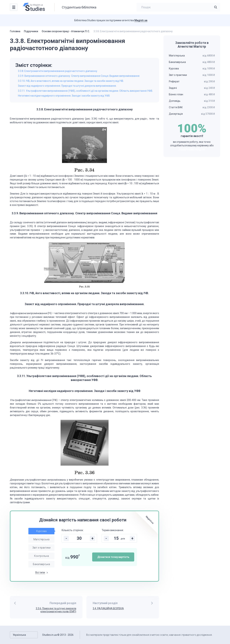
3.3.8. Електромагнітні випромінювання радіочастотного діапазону (58, 71)
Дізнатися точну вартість (113, 557)
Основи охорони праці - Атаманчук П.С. (66, 31)
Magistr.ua (141, 20)
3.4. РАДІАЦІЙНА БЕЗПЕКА (108, 608)
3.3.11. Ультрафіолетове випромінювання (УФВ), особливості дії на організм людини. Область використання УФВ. (85, 91)
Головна (15, 31)
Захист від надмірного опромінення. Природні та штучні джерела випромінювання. (67, 86)
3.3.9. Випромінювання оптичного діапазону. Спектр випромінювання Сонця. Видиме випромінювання (79, 76)
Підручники (31, 31)
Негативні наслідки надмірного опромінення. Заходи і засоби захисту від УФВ (64, 96)
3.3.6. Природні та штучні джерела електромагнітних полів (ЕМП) (56, 610)
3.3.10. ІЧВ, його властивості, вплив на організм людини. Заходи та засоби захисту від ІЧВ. (71, 81)
